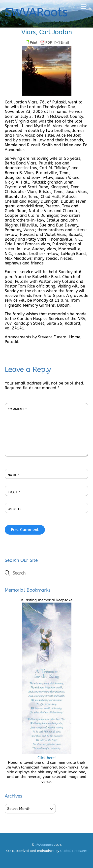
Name (14, 475)
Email (14, 492)
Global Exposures (74, 851)
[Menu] (83, 7)
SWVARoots (44, 845)
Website (15, 509)
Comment (17, 409)
